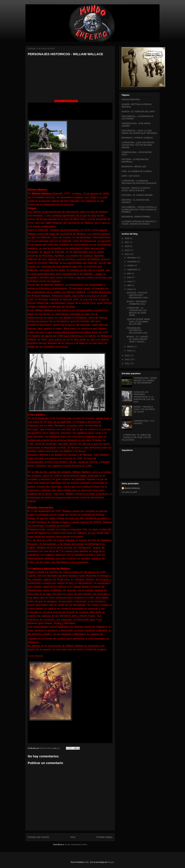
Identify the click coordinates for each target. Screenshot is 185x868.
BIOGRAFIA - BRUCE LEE (134, 167)
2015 (127, 250)
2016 (127, 246)
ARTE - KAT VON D (131, 176)
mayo (130, 281)
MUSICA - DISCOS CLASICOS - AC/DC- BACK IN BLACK (136, 189)
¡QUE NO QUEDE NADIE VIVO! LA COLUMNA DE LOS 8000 (138, 322)
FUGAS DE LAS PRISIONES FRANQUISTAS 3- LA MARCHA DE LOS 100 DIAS (144, 397)
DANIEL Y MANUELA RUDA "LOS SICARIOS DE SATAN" (144, 409)
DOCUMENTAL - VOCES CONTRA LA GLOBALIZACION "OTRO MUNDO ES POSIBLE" (139, 210)
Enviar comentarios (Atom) (76, 844)
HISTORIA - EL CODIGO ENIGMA (137, 195)
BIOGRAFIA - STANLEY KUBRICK (137, 138)
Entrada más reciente (38, 837)
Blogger (111, 862)
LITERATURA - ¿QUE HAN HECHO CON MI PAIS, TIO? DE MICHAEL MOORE (138, 145)
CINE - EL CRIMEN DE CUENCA (137, 171)
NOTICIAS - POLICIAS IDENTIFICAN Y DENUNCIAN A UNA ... (138, 295)
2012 (127, 359)
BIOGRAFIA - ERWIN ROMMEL (136, 217)
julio (129, 273)
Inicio (73, 837)
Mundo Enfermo (132, 488)
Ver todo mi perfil (129, 492)
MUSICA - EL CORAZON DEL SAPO (138, 112)
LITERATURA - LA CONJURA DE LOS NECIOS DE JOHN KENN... (137, 311)
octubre (131, 265)
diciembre (132, 258)
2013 (127, 356)
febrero (131, 347)
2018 (127, 238)
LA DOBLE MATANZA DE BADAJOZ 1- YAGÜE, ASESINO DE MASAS (139, 223)
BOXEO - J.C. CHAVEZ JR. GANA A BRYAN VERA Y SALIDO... (137, 339)
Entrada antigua (104, 837)
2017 (127, 242)
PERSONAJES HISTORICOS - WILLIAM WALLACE (137, 330)
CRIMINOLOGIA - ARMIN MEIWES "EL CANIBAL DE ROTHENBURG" (145, 380)
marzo (130, 289)
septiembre (132, 269)
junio (130, 277)
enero (130, 351)
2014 (127, 254)
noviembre (132, 262)
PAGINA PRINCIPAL (131, 99)
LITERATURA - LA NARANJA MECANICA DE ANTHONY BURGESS (139, 182)
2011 (127, 363)
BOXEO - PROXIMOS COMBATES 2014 (137, 303)
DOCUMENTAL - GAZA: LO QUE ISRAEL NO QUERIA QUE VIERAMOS (139, 132)
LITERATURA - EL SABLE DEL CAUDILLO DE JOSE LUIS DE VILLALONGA (137, 437)
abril (129, 285)
